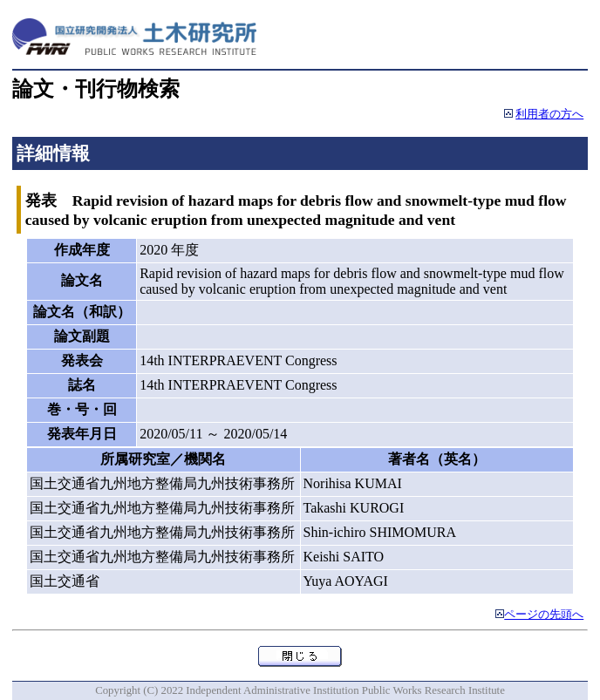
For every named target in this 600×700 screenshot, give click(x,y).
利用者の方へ (549, 114)
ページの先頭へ (544, 615)
